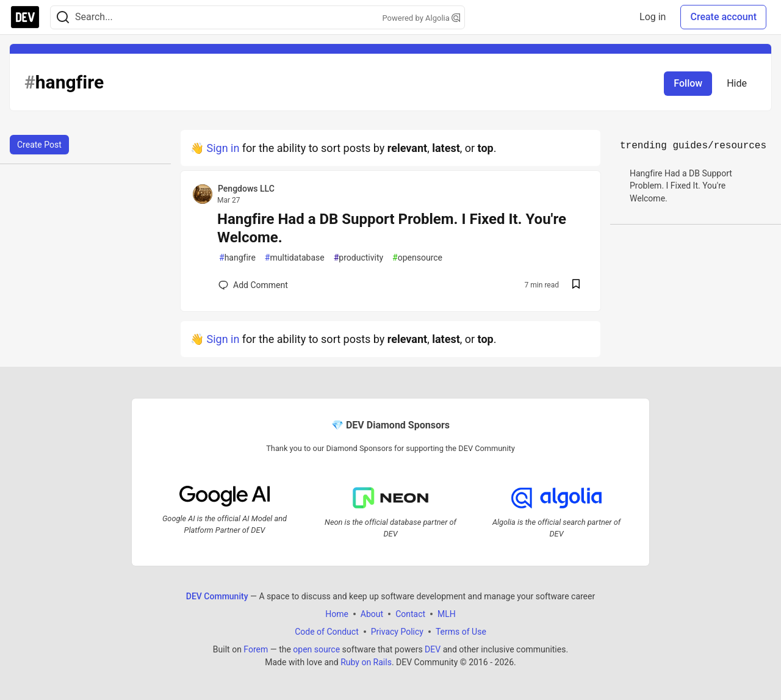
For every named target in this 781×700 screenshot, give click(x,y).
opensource (417, 258)
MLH (447, 613)
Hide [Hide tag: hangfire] (737, 83)
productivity (358, 258)
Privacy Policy (397, 631)
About (372, 613)
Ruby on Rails (366, 662)
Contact (410, 613)
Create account (723, 17)
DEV (433, 649)
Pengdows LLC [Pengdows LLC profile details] (246, 189)
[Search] (63, 17)
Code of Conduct (327, 631)
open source (316, 649)
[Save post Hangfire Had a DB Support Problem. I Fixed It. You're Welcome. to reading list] (576, 285)
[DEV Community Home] (25, 17)
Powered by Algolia (421, 18)
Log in (653, 17)
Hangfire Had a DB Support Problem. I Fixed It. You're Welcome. (392, 228)
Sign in (223, 148)
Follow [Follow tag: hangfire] (688, 83)
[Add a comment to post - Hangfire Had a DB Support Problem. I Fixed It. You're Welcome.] (253, 285)
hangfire (237, 258)
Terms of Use (461, 631)
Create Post (39, 145)
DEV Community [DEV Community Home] (217, 596)
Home (337, 613)
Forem (256, 649)
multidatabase (295, 258)
